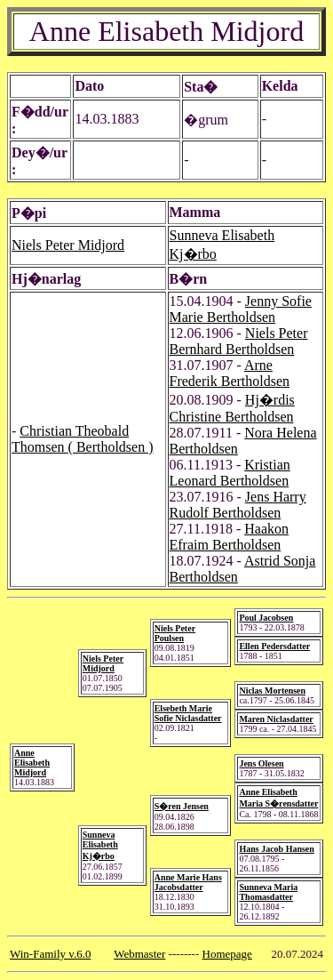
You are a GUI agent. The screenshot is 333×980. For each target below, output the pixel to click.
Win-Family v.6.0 (50, 954)
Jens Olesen (261, 763)
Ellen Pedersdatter (274, 646)
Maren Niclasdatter (276, 719)
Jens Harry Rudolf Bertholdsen (238, 505)
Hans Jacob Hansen (276, 849)
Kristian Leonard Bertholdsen (230, 473)
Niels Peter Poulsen (175, 633)
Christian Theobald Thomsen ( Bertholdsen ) (83, 439)
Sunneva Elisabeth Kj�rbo (100, 845)
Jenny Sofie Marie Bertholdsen (241, 309)
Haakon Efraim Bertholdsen (230, 537)
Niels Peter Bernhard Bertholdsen (239, 341)
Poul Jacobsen (266, 618)
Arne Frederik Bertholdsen (230, 373)
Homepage (227, 954)
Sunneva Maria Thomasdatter (268, 892)
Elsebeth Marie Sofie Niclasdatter (188, 713)
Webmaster (139, 954)
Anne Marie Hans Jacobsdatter (188, 882)
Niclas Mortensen (272, 691)
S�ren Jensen (182, 806)
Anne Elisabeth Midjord (32, 763)
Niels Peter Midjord (68, 245)
